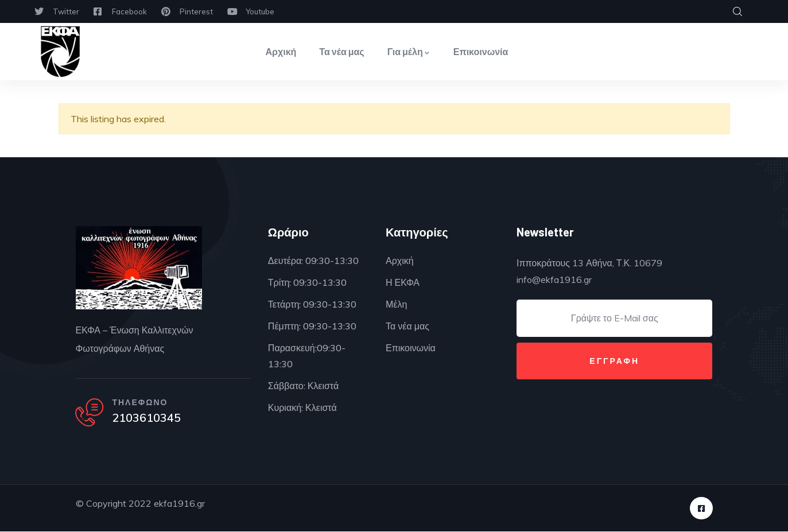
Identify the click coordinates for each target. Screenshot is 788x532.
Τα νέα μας (341, 51)
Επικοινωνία (481, 51)
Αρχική (281, 51)
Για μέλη (409, 51)
